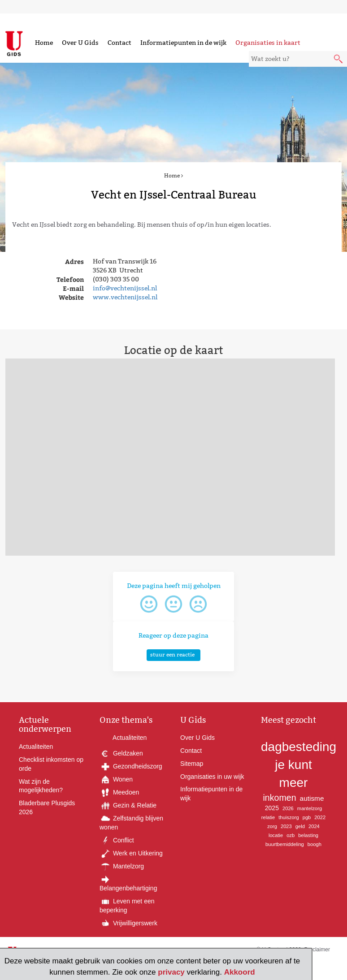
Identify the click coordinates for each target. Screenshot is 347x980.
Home (44, 43)
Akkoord (240, 972)
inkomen (280, 798)
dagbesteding (299, 747)
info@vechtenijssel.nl (125, 288)
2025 (272, 808)
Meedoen (119, 792)
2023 (286, 826)
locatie (276, 835)
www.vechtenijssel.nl (125, 297)
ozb (291, 835)
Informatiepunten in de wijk (183, 43)
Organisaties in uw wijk (212, 777)
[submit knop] (339, 60)
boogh (314, 844)
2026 (288, 808)
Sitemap (192, 764)
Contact (119, 43)
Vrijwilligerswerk (128, 923)
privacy (171, 972)
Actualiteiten (36, 747)
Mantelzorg (122, 866)
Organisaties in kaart (268, 43)
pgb (307, 817)
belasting (308, 835)
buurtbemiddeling (285, 844)
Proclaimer (317, 950)
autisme (312, 798)
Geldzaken (121, 753)
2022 (320, 817)
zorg (272, 826)
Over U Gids (80, 43)
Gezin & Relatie (128, 805)
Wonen (116, 779)
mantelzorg (310, 808)
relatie (268, 817)
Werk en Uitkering (131, 853)
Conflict (117, 840)
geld (300, 826)
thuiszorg (288, 817)
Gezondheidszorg (131, 766)
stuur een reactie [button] (172, 654)
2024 (314, 826)
